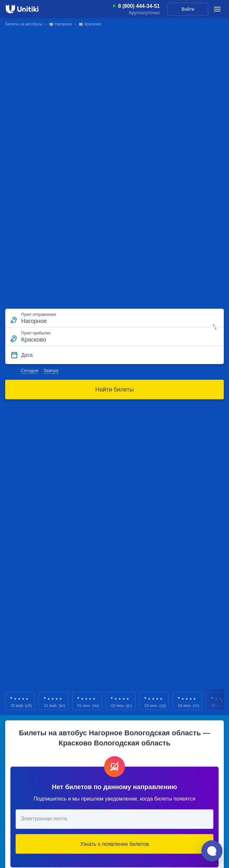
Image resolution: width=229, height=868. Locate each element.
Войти (188, 9)
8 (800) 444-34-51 (139, 6)
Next (222, 701)
